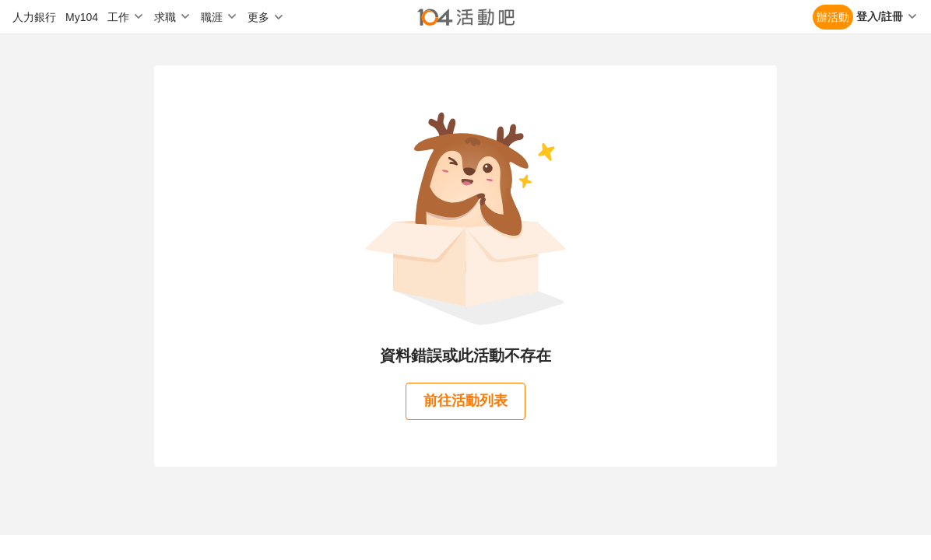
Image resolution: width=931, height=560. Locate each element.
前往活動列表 (465, 401)
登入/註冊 (880, 16)
